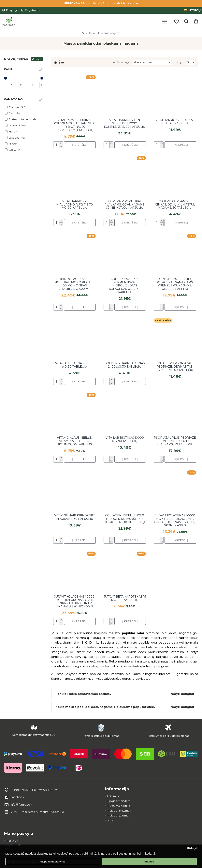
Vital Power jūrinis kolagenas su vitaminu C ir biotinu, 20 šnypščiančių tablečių (74, 125)
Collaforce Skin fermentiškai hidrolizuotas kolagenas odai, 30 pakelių (125, 286)
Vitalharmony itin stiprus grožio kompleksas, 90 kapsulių (125, 123)
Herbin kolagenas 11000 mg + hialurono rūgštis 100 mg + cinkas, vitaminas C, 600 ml (74, 284)
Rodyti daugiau (182, 694)
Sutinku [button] (149, 862)
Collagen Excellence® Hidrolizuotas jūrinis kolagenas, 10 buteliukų (125, 519)
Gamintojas (13, 99)
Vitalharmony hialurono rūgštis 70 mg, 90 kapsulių (74, 205)
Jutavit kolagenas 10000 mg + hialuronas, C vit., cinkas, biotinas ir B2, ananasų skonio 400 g (74, 602)
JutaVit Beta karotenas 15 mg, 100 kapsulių (125, 598)
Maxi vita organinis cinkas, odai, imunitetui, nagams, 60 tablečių (175, 205)
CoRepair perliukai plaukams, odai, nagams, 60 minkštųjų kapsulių (125, 205)
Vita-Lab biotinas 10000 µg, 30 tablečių (74, 365)
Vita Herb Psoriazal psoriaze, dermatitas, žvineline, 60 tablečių (175, 367)
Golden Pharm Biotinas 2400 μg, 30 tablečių (125, 365)
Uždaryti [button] (192, 848)
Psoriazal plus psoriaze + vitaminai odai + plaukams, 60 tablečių (175, 441)
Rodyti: (180, 62)
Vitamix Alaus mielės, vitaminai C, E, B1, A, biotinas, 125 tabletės (74, 441)
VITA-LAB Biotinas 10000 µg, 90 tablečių (125, 439)
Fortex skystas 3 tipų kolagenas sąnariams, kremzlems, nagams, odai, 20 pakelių (175, 284)
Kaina (8, 69)
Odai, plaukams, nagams (105, 33)
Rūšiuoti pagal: (122, 62)
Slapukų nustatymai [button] (53, 862)
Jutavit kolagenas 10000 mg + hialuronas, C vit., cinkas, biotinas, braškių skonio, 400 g (175, 520)
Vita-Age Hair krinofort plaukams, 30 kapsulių (74, 517)
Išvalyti (38, 59)
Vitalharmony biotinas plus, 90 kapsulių (175, 122)
